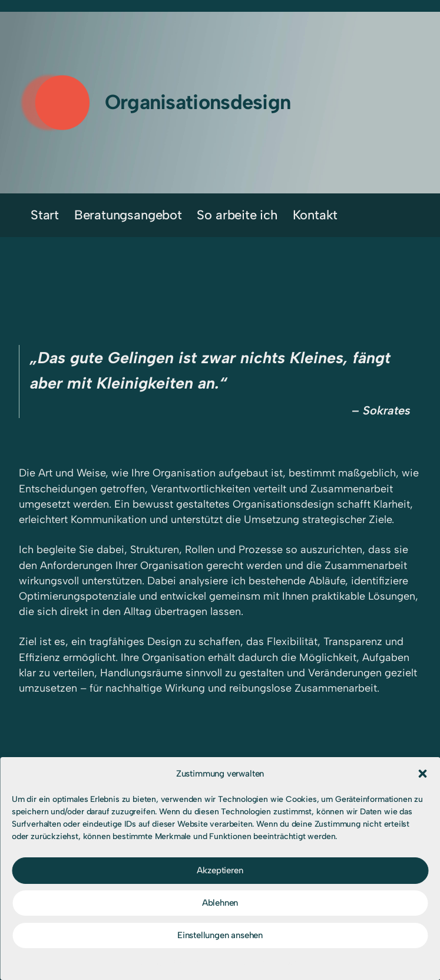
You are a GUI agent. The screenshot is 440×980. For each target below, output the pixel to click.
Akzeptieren (220, 870)
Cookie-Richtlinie (173, 963)
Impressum (232, 963)
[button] (422, 774)
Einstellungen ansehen (220, 935)
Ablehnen (220, 903)
